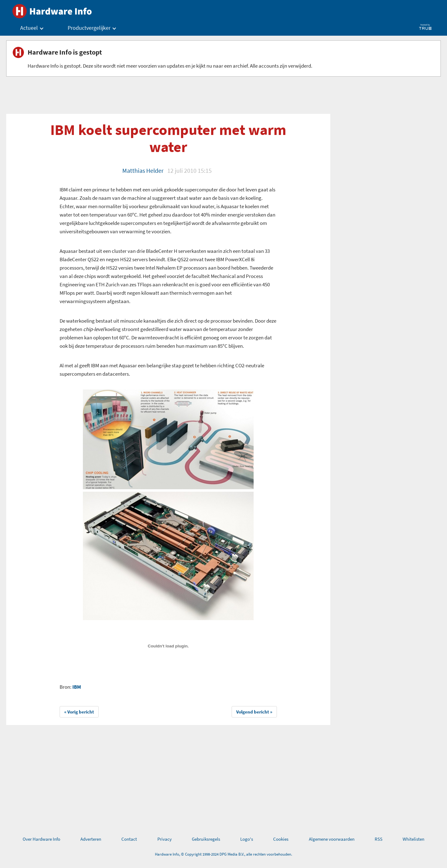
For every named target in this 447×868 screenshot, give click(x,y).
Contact (129, 839)
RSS (379, 839)
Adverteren (91, 839)
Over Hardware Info (41, 839)
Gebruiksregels (206, 839)
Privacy (165, 839)
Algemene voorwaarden (332, 839)
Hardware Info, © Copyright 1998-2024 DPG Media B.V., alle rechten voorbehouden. (223, 854)
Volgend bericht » (254, 712)
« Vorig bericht (79, 712)
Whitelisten (413, 839)
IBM (77, 687)
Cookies (281, 839)
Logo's (247, 839)
